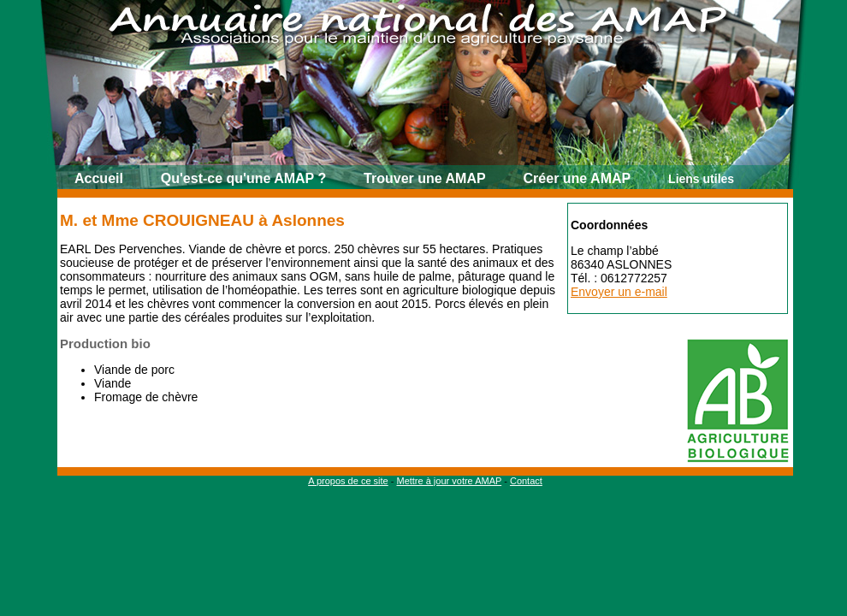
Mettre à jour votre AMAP (449, 481)
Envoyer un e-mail (619, 292)
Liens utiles (701, 179)
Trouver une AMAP (425, 178)
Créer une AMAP (577, 178)
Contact (526, 481)
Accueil (99, 178)
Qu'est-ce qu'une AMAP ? (243, 178)
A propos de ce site (348, 481)
